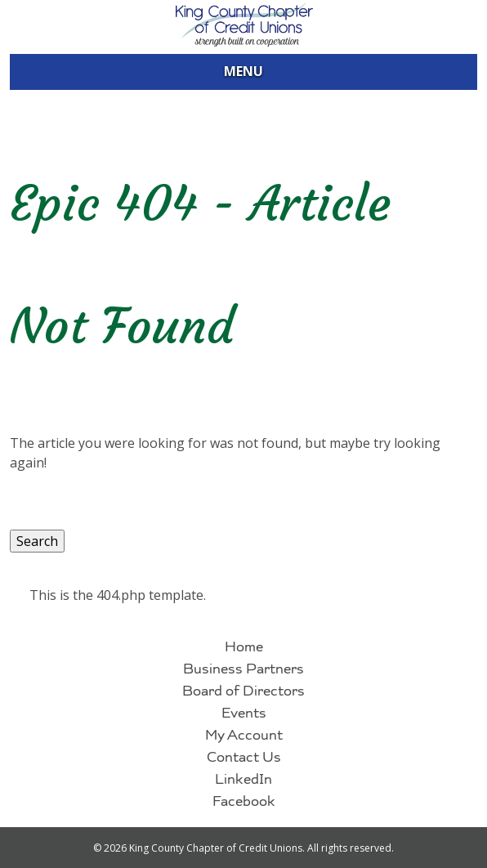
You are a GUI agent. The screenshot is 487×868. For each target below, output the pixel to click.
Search (37, 541)
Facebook (244, 803)
